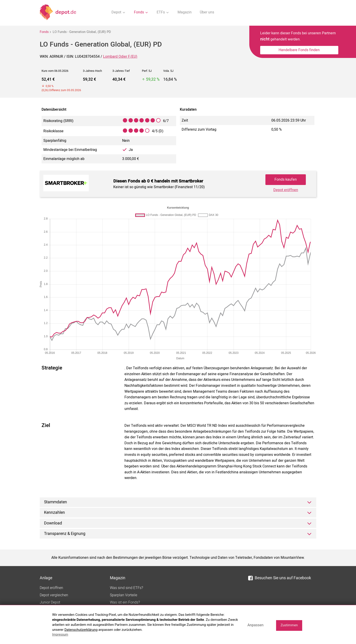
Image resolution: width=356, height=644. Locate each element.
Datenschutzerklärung (81, 630)
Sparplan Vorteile (124, 595)
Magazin (185, 12)
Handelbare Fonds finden (299, 50)
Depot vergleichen (54, 595)
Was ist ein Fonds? (125, 602)
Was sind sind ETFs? (126, 588)
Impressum (60, 634)
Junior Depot (50, 602)
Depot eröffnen (286, 190)
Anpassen (256, 625)
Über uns (207, 12)
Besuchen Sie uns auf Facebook (280, 578)
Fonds (44, 32)
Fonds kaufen (286, 180)
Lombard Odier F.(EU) (120, 57)
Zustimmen (289, 625)
